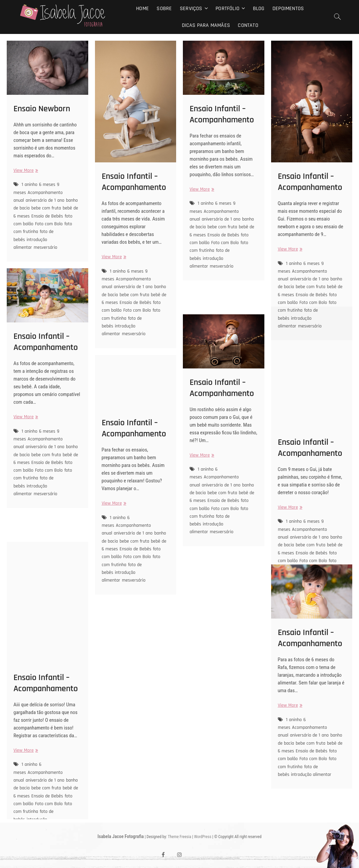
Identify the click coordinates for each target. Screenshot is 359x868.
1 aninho (29, 185)
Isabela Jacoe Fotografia (121, 836)
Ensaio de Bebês (47, 216)
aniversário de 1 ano (45, 200)
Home (142, 9)
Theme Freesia (179, 837)
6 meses (47, 185)
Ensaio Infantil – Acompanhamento (134, 182)
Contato (248, 25)
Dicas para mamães (206, 25)
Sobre (164, 9)
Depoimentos (288, 9)
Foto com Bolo (49, 224)
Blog (259, 9)
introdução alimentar (30, 244)
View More (25, 171)
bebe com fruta (46, 208)
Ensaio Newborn (42, 109)
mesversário (45, 247)
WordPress (203, 837)
